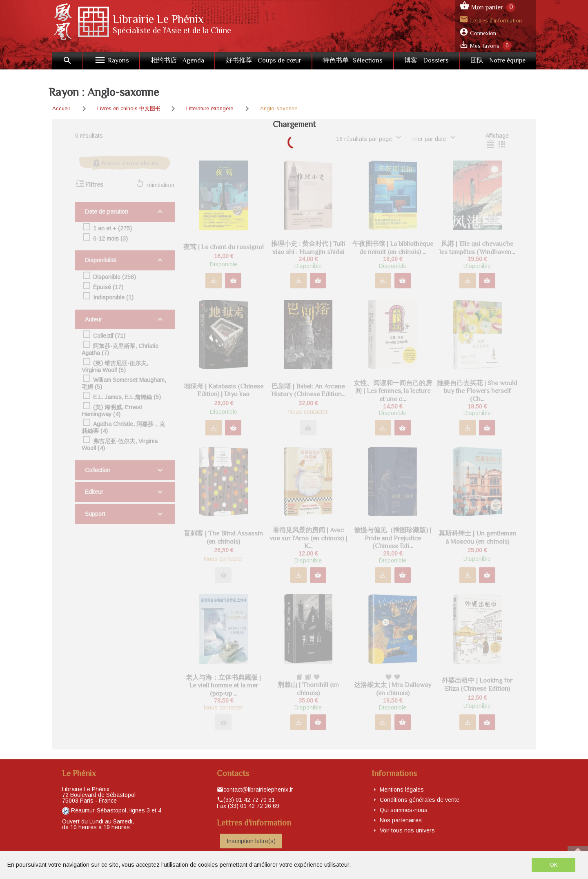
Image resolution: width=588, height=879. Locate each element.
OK (554, 865)
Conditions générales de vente (420, 800)
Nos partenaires (401, 820)
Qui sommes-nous (404, 810)
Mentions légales (402, 790)
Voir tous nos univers (407, 830)
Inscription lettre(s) (251, 841)
